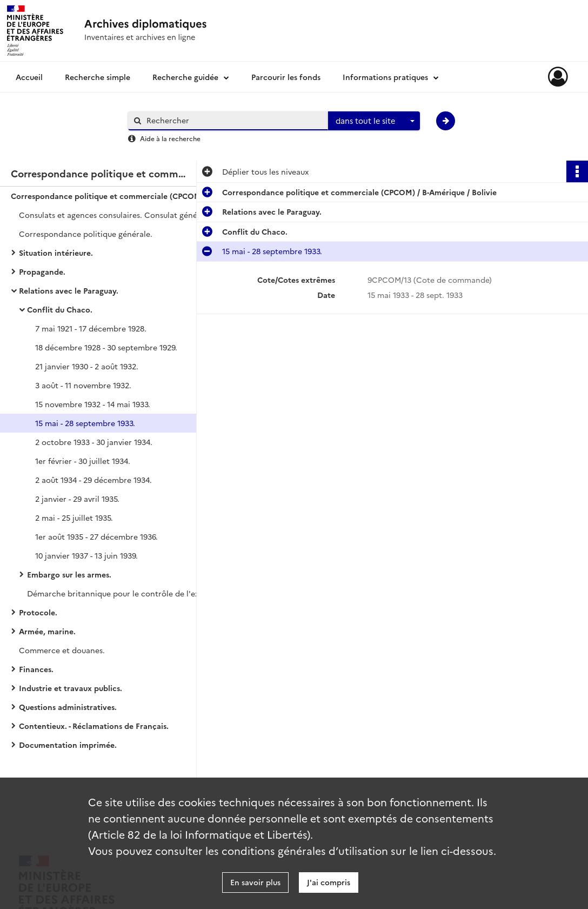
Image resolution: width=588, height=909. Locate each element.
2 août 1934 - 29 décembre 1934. (93, 480)
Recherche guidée (185, 77)
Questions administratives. (68, 707)
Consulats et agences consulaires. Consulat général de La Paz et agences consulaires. (127, 215)
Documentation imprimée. (68, 745)
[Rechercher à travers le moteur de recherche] (233, 120)
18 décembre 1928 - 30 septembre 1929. (106, 347)
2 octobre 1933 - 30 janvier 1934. (94, 442)
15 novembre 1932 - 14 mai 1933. (93, 404)
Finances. (36, 669)
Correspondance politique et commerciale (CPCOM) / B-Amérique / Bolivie (119, 196)
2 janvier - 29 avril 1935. (77, 499)
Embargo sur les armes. (69, 574)
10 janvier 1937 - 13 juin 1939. (86, 555)
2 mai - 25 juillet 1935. (74, 517)
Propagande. (42, 271)
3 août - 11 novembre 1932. (83, 385)
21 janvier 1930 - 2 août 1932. (87, 366)
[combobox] (374, 121)
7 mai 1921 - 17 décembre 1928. (91, 328)
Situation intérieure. (56, 253)
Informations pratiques (385, 77)
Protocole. (38, 612)
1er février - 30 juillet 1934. (83, 461)
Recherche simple (98, 77)
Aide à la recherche (170, 138)
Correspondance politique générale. (86, 234)
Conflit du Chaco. (60, 309)
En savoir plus (255, 882)
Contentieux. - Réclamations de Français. (94, 726)
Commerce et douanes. (62, 650)
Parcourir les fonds (286, 77)
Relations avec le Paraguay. (69, 290)
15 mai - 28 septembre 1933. (85, 423)
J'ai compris (329, 882)
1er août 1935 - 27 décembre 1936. (96, 536)
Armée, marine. (47, 631)
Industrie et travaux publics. (71, 688)
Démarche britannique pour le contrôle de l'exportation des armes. (135, 593)
